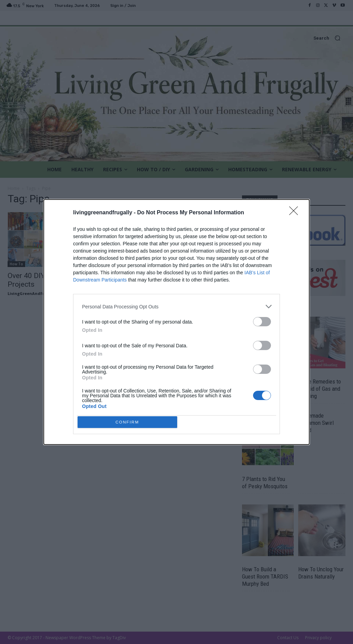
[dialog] (176, 322)
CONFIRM (129, 422)
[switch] (262, 320)
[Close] (296, 212)
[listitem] (176, 305)
